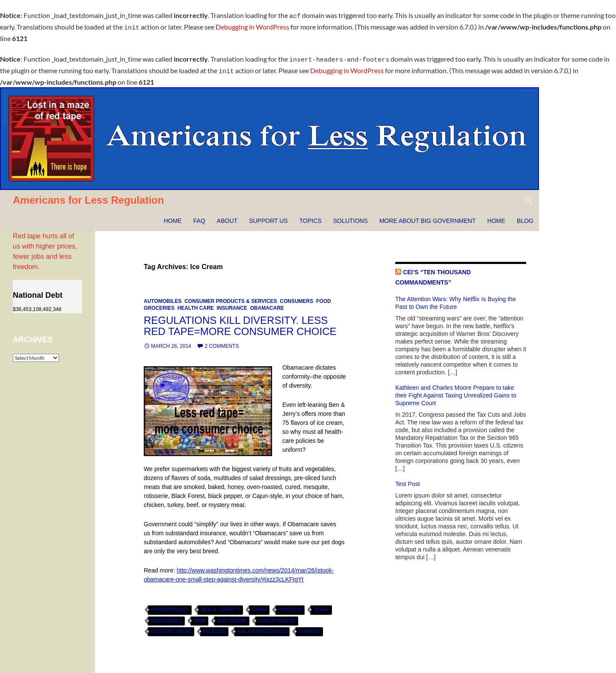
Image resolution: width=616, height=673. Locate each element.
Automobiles (163, 296)
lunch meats (277, 616)
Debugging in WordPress (252, 25)
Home (173, 216)
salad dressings (262, 626)
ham (200, 616)
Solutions (351, 216)
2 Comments (222, 341)
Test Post (408, 479)
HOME (496, 216)
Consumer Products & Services (231, 296)
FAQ (199, 216)
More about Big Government (428, 216)
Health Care (196, 303)
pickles (214, 626)
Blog (525, 216)
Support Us (268, 216)
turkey (309, 626)
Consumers (296, 296)
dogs (321, 605)
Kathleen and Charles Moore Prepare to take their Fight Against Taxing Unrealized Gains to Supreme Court (456, 390)
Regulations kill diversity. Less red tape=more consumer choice (240, 321)
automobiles (170, 605)
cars (259, 605)
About (227, 216)
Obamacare (267, 303)
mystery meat (171, 626)
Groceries (159, 303)
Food (324, 296)
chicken (290, 605)
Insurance (232, 303)
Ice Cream (232, 616)
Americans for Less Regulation (88, 195)
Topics (311, 216)
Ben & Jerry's (220, 605)
